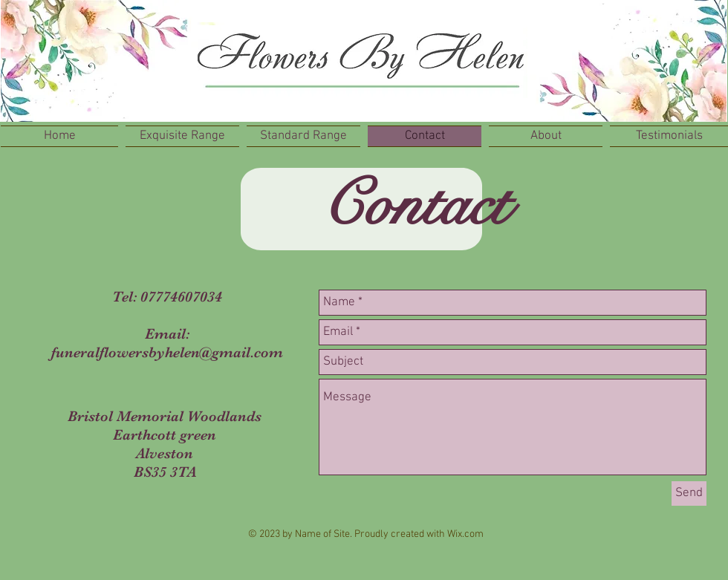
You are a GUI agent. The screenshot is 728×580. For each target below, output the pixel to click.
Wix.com (465, 534)
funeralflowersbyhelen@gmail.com (167, 352)
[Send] (689, 493)
